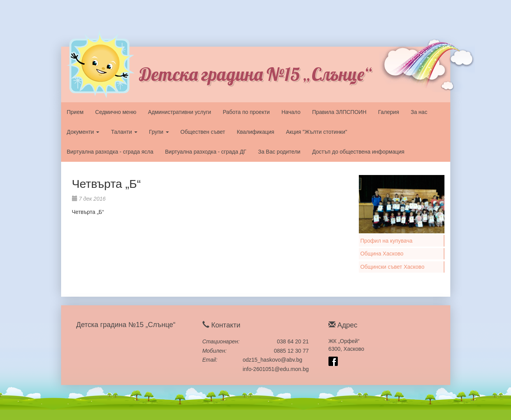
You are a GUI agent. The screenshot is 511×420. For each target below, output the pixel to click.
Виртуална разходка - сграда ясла (110, 152)
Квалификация (256, 132)
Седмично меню (116, 112)
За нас (419, 112)
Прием (75, 112)
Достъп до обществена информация (358, 152)
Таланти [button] (124, 132)
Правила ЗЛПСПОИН (339, 112)
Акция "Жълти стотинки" (317, 132)
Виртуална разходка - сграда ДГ (206, 152)
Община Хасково (382, 254)
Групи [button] (159, 132)
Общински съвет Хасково (392, 267)
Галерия (389, 112)
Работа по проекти (246, 112)
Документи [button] (83, 132)
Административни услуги (179, 112)
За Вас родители (279, 152)
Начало (291, 112)
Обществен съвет (203, 132)
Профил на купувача (386, 241)
